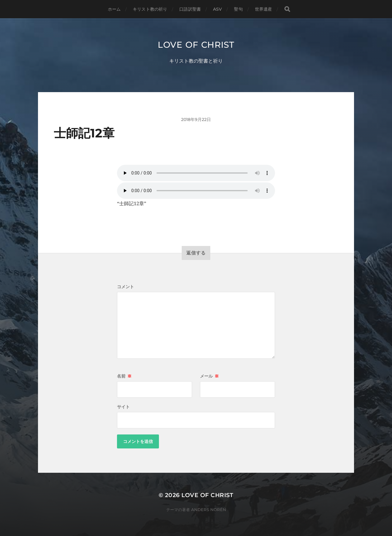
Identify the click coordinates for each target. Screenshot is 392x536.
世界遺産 (264, 9)
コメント (126, 287)
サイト (123, 407)
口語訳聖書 (190, 9)
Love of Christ (196, 45)
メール (209, 376)
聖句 (238, 9)
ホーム (114, 9)
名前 (124, 376)
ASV (217, 9)
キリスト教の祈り (150, 9)
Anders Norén (209, 510)
